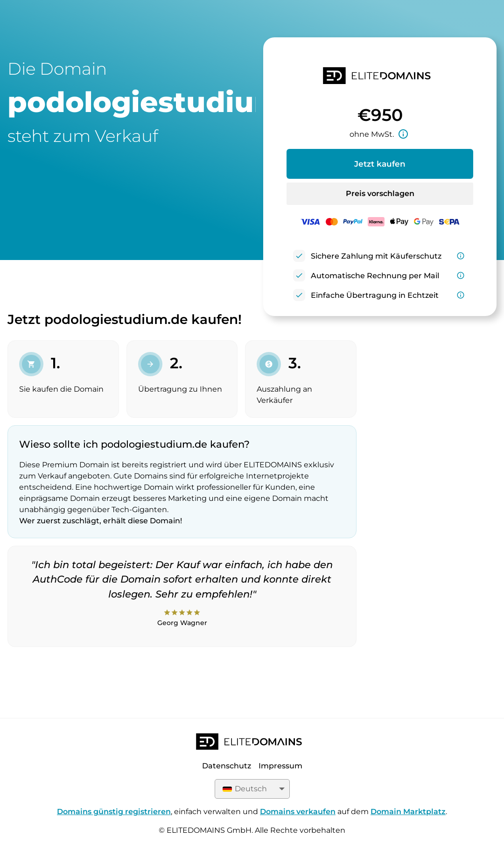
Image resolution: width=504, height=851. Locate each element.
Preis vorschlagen (380, 193)
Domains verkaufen (298, 812)
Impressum (280, 766)
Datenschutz (227, 766)
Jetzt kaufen (380, 164)
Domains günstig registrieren (114, 812)
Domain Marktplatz (408, 812)
